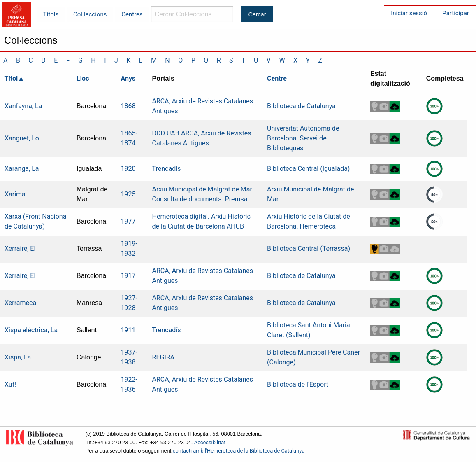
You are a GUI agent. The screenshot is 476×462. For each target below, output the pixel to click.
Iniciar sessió (409, 13)
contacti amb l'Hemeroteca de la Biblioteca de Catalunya (239, 451)
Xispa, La (18, 357)
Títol (11, 78)
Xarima (15, 194)
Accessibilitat (210, 442)
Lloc (83, 78)
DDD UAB (166, 133)
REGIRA (164, 357)
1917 (128, 276)
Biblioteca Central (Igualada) (308, 169)
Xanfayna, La (23, 106)
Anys (128, 78)
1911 (128, 330)
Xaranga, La (22, 169)
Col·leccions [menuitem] (90, 14)
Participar (456, 13)
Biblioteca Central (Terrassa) (309, 248)
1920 (128, 169)
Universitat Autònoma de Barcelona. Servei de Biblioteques (303, 138)
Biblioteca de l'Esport (298, 384)
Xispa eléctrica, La (31, 330)
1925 (128, 194)
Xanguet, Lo (22, 138)
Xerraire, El (20, 248)
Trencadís (167, 169)
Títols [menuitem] (51, 14)
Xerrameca (20, 303)
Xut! (10, 384)
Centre (277, 78)
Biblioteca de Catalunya (301, 106)
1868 (128, 106)
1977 (128, 221)
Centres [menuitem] (132, 14)
